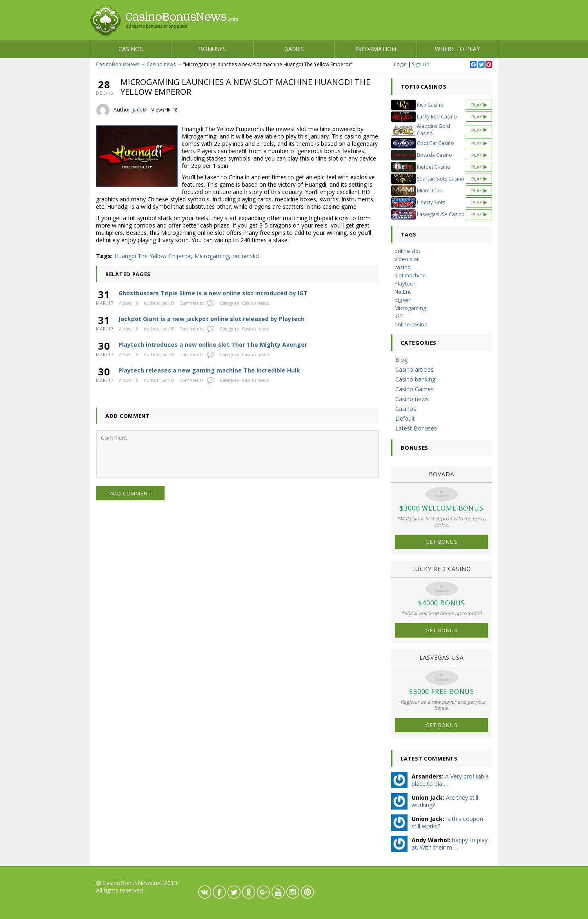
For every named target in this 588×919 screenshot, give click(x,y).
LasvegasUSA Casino (441, 214)
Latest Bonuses (416, 428)
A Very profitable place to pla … (450, 780)
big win (403, 300)
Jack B (139, 110)
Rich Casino (430, 105)
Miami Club (430, 191)
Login (400, 64)
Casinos (131, 49)
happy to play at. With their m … (450, 844)
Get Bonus (441, 542)
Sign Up (421, 64)
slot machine (410, 275)
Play (479, 105)
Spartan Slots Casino (441, 179)
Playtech (405, 283)
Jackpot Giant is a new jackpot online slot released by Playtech (212, 319)
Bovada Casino (434, 155)
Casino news (161, 64)
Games (294, 49)
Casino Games (414, 389)
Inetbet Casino (434, 167)
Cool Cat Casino (435, 143)
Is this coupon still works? (447, 822)
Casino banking (415, 379)
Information (376, 49)
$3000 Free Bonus (442, 691)
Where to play (457, 49)
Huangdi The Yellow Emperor (153, 256)
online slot (246, 256)
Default (405, 418)
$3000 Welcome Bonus (441, 508)
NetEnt (403, 292)
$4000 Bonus (442, 603)
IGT (399, 316)
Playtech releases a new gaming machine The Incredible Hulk (209, 370)
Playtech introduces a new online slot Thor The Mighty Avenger (213, 345)
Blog (401, 360)
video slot (406, 259)
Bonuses (212, 49)
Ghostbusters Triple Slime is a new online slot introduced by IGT (213, 293)
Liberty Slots (431, 202)
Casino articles (414, 369)
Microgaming (212, 256)
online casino (411, 324)
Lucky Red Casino (437, 117)
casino (403, 267)
